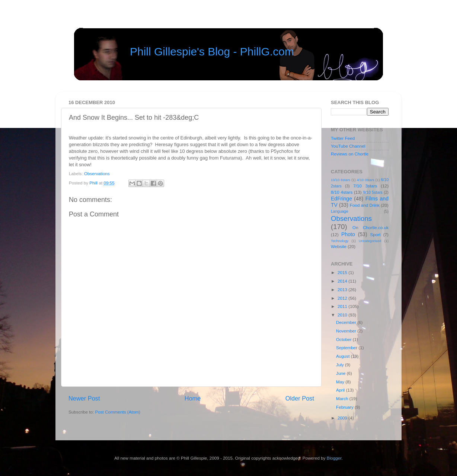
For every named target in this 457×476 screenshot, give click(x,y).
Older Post (300, 398)
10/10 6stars (341, 180)
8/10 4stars (342, 192)
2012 (343, 298)
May (341, 382)
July (341, 365)
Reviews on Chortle (350, 154)
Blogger (334, 458)
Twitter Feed (343, 138)
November (347, 331)
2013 (343, 290)
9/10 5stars (373, 192)
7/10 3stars (365, 186)
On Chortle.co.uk (370, 227)
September (347, 348)
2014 (343, 281)
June (341, 373)
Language (340, 211)
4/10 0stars (366, 180)
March (343, 398)
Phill (94, 183)
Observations (97, 173)
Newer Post (84, 398)
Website (339, 246)
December (347, 322)
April (341, 390)
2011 (343, 306)
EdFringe (341, 199)
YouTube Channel (348, 146)
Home (193, 398)
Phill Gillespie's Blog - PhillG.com (212, 52)
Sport (375, 234)
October (344, 339)
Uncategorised (370, 241)
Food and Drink (365, 205)
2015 (343, 272)
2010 (343, 315)
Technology (340, 241)
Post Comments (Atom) (117, 412)
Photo (348, 234)
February (345, 407)
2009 (343, 418)
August (343, 356)
